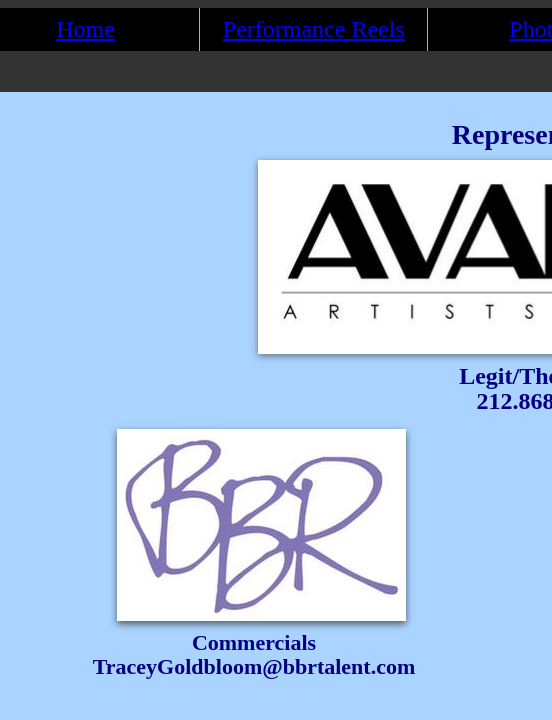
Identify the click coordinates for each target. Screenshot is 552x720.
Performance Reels (314, 29)
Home (85, 29)
